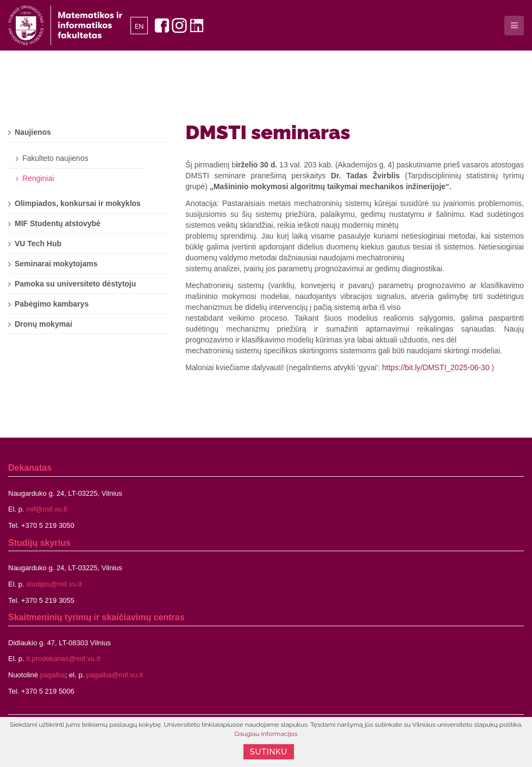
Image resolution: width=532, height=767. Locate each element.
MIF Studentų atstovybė (58, 223)
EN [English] (139, 27)
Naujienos (33, 132)
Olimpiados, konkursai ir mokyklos (78, 203)
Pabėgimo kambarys (52, 304)
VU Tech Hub (38, 244)
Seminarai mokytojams (56, 264)
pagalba (53, 675)
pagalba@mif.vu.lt (115, 675)
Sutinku (269, 752)
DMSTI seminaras (268, 132)
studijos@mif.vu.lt (54, 584)
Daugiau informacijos (266, 734)
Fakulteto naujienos (55, 158)
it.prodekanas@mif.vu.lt (63, 659)
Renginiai (38, 178)
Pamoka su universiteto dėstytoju (75, 284)
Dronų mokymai (43, 324)
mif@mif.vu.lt (46, 509)
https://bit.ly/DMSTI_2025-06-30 (436, 367)
